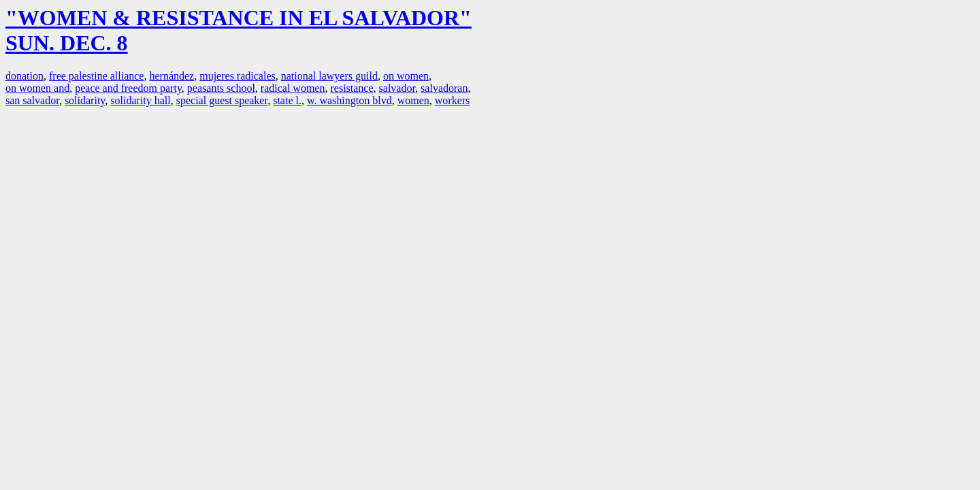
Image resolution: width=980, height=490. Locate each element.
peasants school (221, 88)
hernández (171, 76)
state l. (287, 100)
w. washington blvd (349, 100)
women (413, 100)
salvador (397, 88)
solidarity (85, 100)
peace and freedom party (128, 88)
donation (24, 76)
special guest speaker (222, 100)
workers (453, 100)
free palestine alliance (96, 76)
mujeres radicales (238, 76)
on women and (37, 88)
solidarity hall (140, 100)
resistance (352, 88)
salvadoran (444, 88)
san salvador (32, 100)
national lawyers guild (329, 76)
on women (406, 76)
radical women (293, 88)
